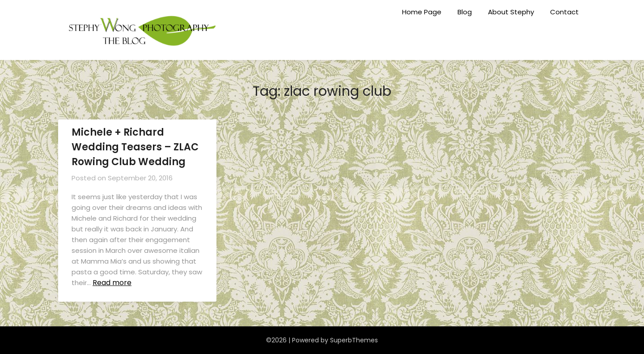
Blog (465, 12)
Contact (564, 12)
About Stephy (511, 12)
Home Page (422, 12)
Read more (112, 283)
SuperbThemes (354, 340)
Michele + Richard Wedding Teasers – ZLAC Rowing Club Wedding (135, 147)
